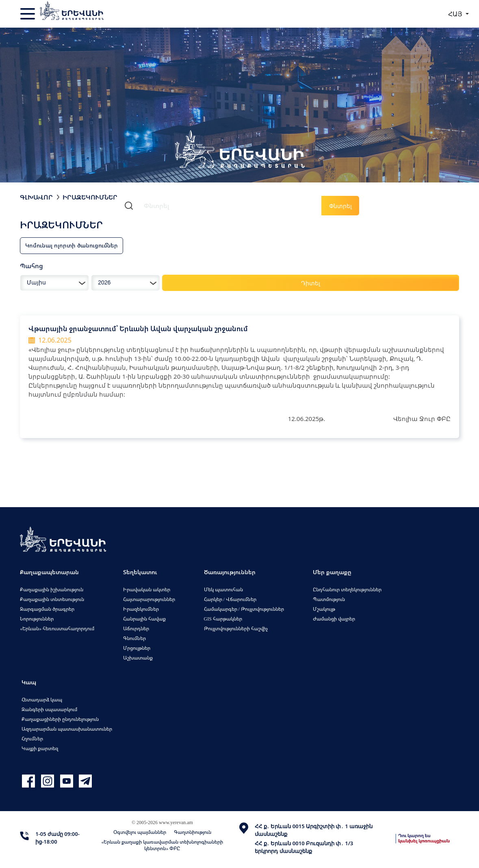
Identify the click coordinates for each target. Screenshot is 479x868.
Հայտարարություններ (149, 599)
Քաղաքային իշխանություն (52, 589)
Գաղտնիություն (193, 832)
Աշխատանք (138, 658)
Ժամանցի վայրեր (334, 619)
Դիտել (311, 283)
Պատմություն (329, 599)
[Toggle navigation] (28, 14)
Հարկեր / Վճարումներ (230, 599)
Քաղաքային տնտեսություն (52, 599)
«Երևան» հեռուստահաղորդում (57, 628)
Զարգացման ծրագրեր (47, 609)
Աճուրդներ (136, 628)
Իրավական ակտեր (147, 589)
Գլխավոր (36, 197)
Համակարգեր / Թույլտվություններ (244, 609)
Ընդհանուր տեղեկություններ (347, 589)
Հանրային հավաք (144, 619)
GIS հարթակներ (223, 619)
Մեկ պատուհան (223, 589)
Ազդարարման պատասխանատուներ (67, 729)
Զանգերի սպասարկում (49, 709)
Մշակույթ (324, 609)
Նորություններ (37, 619)
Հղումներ (32, 739)
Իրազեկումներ (90, 197)
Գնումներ (134, 638)
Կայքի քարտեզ (40, 748)
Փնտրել (340, 206)
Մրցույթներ (137, 648)
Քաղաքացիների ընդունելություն (60, 719)
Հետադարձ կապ (42, 700)
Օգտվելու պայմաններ (140, 832)
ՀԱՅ (456, 14)
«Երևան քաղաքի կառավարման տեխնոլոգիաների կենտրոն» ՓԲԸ (162, 845)
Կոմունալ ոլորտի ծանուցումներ (72, 245)
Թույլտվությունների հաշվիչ (236, 628)
